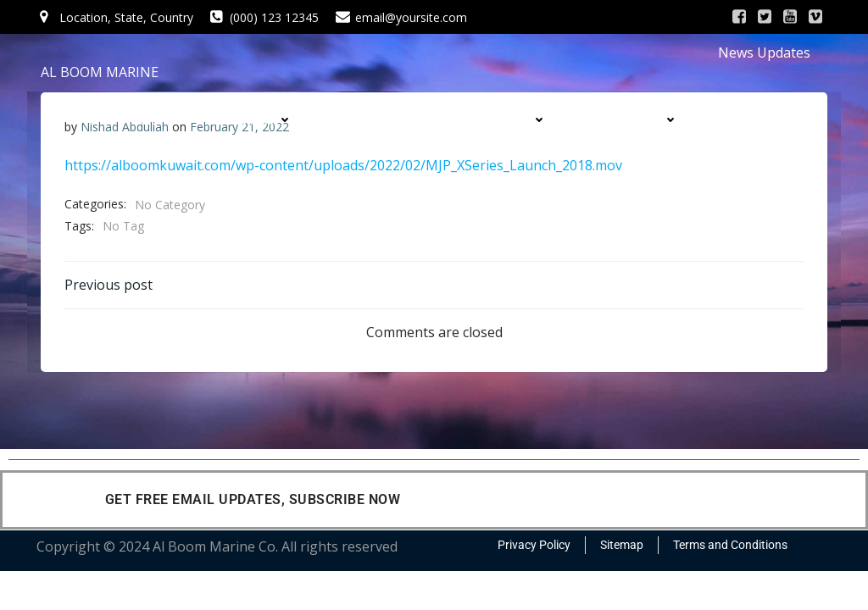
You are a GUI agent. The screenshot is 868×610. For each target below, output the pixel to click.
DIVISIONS (644, 120)
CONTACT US (639, 153)
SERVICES (383, 120)
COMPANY (258, 120)
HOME (142, 120)
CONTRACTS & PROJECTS (463, 153)
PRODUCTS (510, 120)
